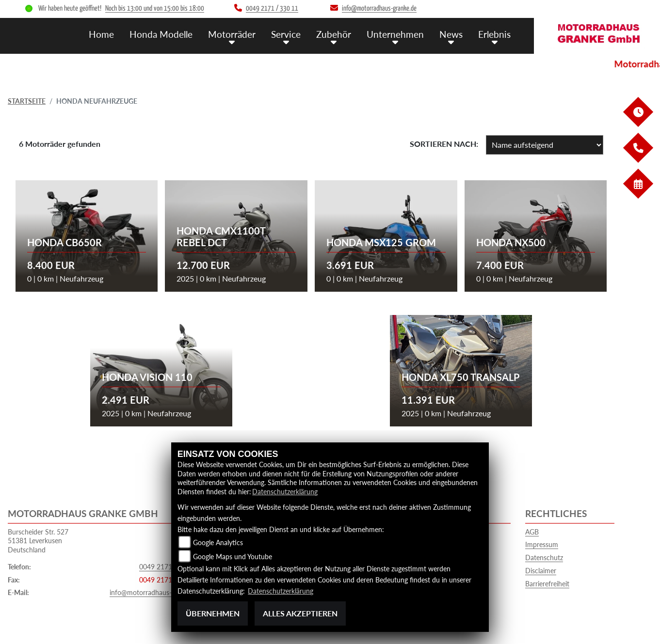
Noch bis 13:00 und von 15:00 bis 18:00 (155, 8)
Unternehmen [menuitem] (395, 34)
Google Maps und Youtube (233, 557)
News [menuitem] (451, 34)
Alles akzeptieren (300, 613)
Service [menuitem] (286, 34)
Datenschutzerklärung (285, 492)
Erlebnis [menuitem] (494, 34)
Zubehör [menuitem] (334, 34)
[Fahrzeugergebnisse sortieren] (545, 145)
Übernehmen (213, 613)
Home (101, 34)
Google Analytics (218, 542)
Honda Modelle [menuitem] (161, 34)
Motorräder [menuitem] (232, 34)
